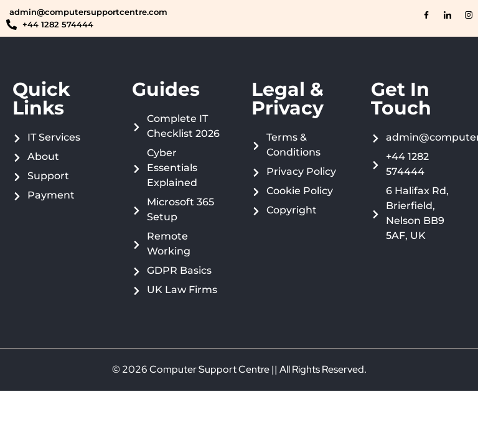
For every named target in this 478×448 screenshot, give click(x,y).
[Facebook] (426, 16)
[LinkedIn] (448, 16)
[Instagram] (469, 16)
